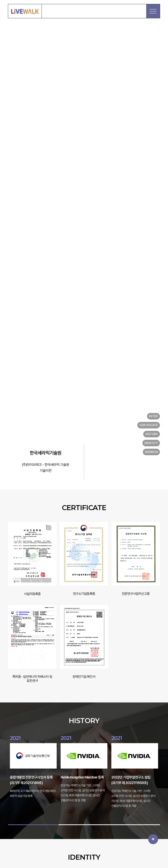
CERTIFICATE (149, 425)
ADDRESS (151, 452)
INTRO (153, 416)
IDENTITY (151, 443)
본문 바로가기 (0, 0)
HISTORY (152, 434)
